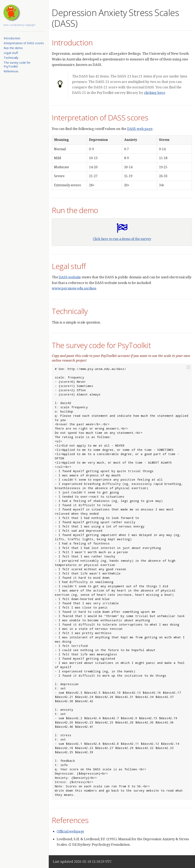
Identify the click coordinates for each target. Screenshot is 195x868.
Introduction (12, 38)
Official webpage (70, 831)
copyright (30, 25)
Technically (11, 58)
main (6, 25)
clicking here (155, 93)
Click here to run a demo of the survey (122, 239)
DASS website (70, 277)
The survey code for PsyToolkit (17, 64)
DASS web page (140, 129)
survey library (17, 25)
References (11, 71)
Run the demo (13, 48)
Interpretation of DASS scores (24, 43)
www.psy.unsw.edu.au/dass (74, 288)
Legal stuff (11, 53)
